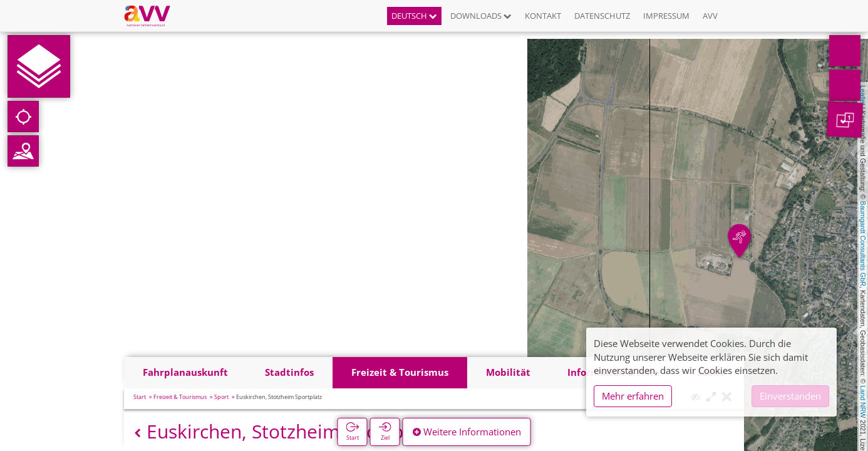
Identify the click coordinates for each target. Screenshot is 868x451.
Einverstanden (790, 396)
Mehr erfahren (633, 396)
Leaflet (863, 95)
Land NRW (863, 402)
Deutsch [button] (414, 16)
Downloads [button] (481, 16)
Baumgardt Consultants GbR (863, 244)
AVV (710, 16)
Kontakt (543, 16)
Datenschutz (602, 16)
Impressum (666, 16)
